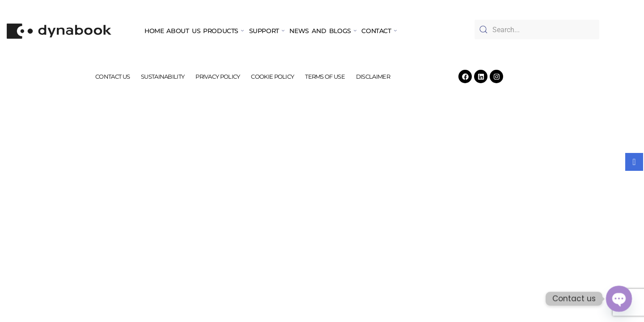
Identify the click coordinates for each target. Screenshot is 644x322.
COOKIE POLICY (271, 76)
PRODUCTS (223, 31)
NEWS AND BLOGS (323, 31)
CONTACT (379, 31)
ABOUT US (183, 31)
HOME (154, 31)
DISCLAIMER (367, 76)
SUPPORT (267, 31)
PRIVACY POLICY (219, 76)
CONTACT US (118, 76)
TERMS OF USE (322, 76)
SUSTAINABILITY (166, 76)
